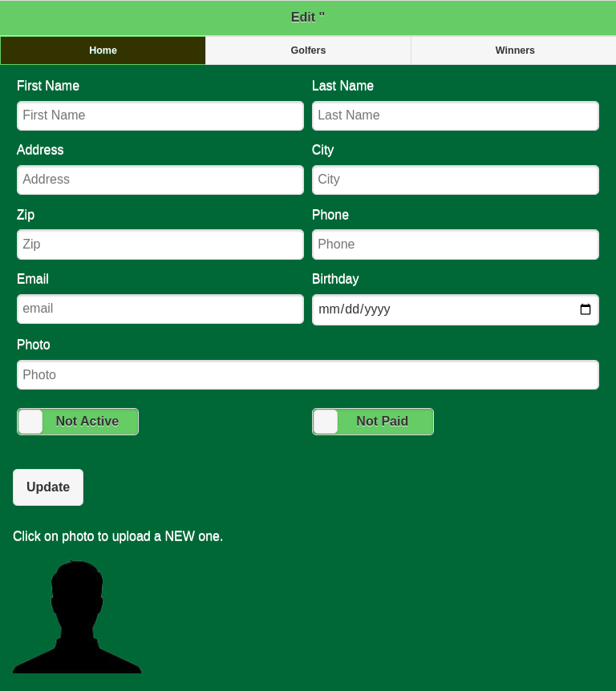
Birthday (456, 299)
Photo (308, 364)
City (456, 169)
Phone (456, 234)
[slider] (30, 422)
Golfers (309, 51)
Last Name (456, 105)
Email (160, 298)
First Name (160, 105)
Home (103, 51)
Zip (160, 234)
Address (160, 169)
